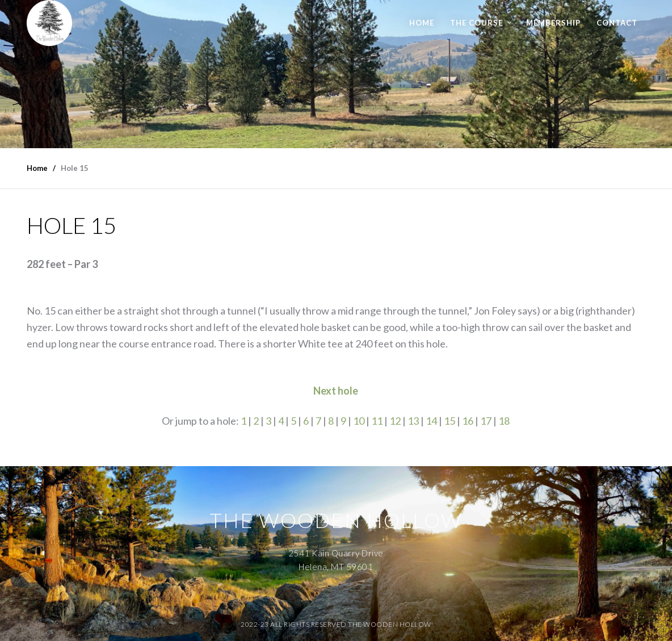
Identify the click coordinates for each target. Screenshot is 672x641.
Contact (617, 23)
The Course (476, 23)
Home (422, 23)
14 (431, 421)
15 (450, 421)
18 (504, 421)
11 (377, 421)
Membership (553, 23)
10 (359, 421)
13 (413, 421)
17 (486, 421)
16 (468, 421)
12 (395, 421)
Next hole (336, 391)
